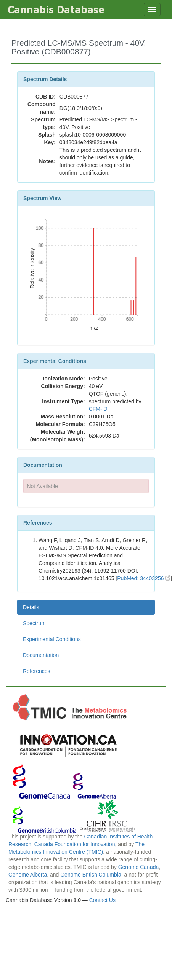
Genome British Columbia (91, 875)
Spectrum (34, 623)
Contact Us (102, 900)
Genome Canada (139, 867)
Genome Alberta (28, 875)
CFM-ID (98, 409)
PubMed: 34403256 (144, 578)
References (37, 671)
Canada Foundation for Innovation (75, 844)
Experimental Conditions (52, 639)
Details (31, 607)
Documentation (41, 655)
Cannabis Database (56, 9)
